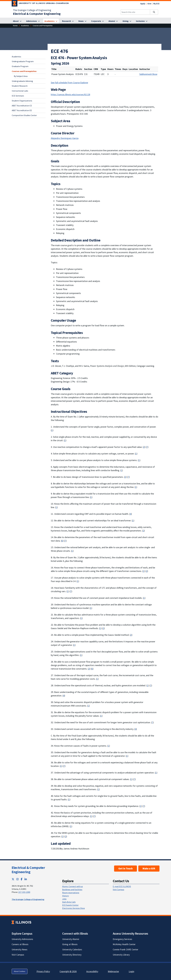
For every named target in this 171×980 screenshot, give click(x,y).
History (66, 896)
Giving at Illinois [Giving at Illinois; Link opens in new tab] (70, 944)
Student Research (20, 86)
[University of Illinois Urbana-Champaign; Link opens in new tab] (40, 4)
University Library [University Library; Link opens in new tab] (121, 955)
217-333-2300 (24, 892)
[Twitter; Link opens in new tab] (13, 879)
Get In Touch (125, 868)
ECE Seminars (18, 96)
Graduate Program (20, 66)
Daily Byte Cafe (69, 902)
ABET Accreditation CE (22, 106)
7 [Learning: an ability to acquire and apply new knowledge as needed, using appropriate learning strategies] (147, 447)
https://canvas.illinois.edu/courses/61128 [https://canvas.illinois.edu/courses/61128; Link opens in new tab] (70, 94)
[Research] (68, 21)
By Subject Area (21, 76)
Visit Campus (118, 889)
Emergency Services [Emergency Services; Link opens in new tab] (122, 939)
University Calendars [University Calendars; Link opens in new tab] (72, 949)
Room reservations (71, 893)
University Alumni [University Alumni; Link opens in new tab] (71, 939)
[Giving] (127, 21)
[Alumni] (113, 21)
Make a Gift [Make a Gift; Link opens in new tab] (149, 868)
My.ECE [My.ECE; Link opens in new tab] (156, 4)
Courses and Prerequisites (24, 71)
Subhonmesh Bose (148, 74)
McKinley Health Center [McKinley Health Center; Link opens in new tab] (124, 944)
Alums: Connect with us (73, 886)
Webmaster (113, 971)
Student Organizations (22, 101)
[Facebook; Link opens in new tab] (22, 879)
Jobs (64, 899)
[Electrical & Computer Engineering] (37, 14)
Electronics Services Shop (74, 908)
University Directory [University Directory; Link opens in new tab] (72, 955)
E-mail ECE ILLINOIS (122, 886)
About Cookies (20, 971)
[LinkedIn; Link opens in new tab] (26, 879)
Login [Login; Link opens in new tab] (131, 971)
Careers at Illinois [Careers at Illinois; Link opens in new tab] (20, 944)
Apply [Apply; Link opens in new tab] (143, 4)
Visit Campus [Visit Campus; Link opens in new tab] (18, 955)
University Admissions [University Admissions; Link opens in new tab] (22, 939)
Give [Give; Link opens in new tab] (149, 4)
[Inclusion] (142, 21)
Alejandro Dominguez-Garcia (65, 138)
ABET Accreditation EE (22, 110)
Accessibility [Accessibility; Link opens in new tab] (92, 971)
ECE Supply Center (70, 905)
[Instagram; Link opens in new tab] (18, 879)
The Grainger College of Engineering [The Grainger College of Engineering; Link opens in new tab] (32, 10)
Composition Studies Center (24, 115)
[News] (82, 21)
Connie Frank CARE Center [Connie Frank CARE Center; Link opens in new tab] (125, 949)
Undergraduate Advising (22, 81)
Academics (16, 57)
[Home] (15, 26)
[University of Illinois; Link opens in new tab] (21, 922)
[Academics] (51, 21)
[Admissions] (33, 21)
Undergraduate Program (23, 61)
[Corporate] (97, 21)
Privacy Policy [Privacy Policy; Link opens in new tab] (43, 971)
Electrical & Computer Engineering (28, 870)
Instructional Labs (20, 91)
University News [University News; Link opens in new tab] (20, 949)
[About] (17, 21)
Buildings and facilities (72, 889)
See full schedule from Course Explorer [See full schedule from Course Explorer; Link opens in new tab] (69, 83)
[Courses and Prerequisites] (43, 26)
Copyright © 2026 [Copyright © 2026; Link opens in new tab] (68, 971)
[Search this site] (135, 12)
